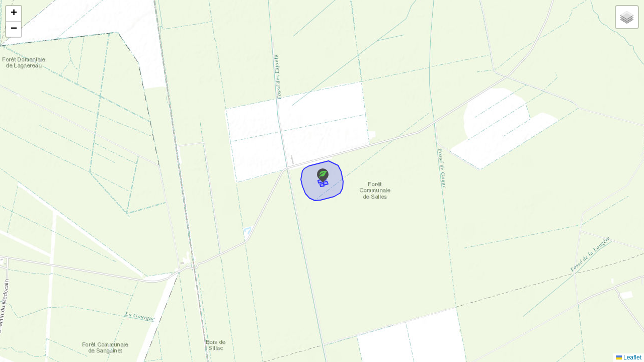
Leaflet (629, 357)
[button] (323, 175)
